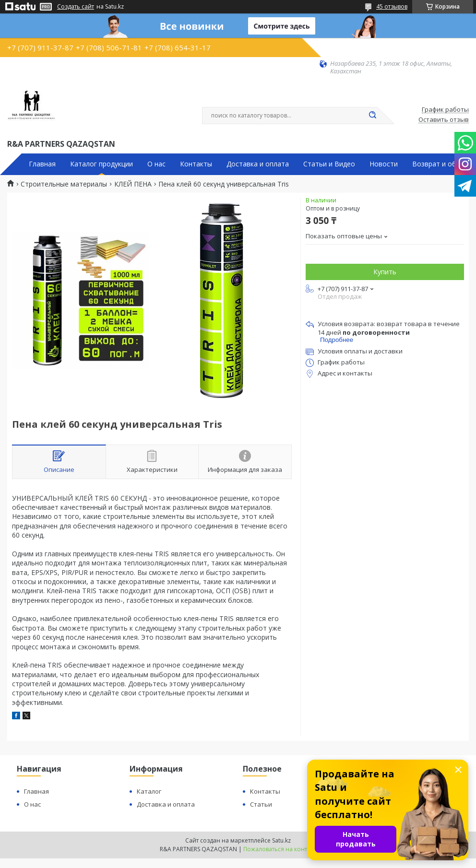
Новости (384, 164)
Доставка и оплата (258, 164)
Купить (385, 272)
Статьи (261, 804)
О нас (156, 164)
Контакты (196, 164)
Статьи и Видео (329, 164)
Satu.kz (281, 840)
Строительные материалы (64, 184)
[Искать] (372, 116)
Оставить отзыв (444, 120)
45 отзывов (392, 6)
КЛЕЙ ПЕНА (133, 184)
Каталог (149, 791)
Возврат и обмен (440, 164)
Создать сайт (76, 7)
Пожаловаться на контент (280, 849)
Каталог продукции (101, 164)
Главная (42, 164)
